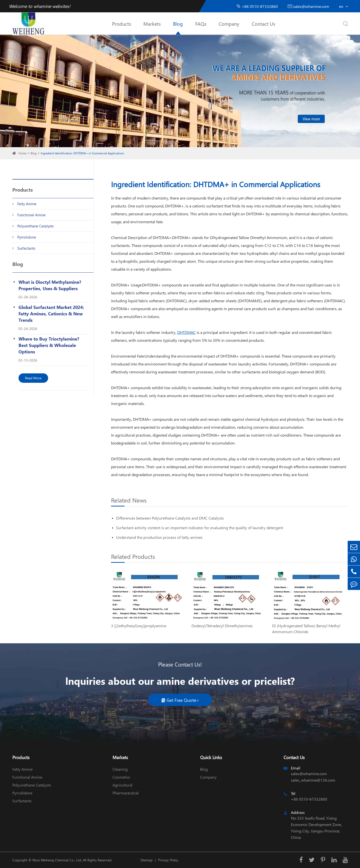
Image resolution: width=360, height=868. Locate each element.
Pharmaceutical (126, 793)
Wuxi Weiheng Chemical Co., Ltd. (57, 860)
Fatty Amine (27, 204)
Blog (178, 23)
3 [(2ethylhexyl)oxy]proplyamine (139, 626)
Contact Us (263, 23)
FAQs (201, 23)
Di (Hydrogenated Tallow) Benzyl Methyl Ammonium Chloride (306, 629)
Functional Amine (31, 215)
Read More (33, 378)
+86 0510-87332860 (257, 6)
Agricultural (123, 785)
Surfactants (26, 248)
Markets (152, 23)
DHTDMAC (186, 332)
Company (229, 23)
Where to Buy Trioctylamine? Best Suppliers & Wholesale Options (49, 345)
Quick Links (211, 757)
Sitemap (146, 860)
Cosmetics (121, 777)
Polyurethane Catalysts (35, 226)
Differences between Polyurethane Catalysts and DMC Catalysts (170, 518)
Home (22, 153)
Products (122, 23)
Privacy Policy (168, 860)
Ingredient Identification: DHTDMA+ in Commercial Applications (82, 153)
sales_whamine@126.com (313, 780)
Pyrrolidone (27, 237)
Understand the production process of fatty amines (159, 537)
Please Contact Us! (180, 664)
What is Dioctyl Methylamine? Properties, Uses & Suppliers (50, 285)
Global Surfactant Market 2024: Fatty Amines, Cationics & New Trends (51, 313)
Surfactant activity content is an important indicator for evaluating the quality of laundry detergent (199, 528)
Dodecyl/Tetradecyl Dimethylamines (222, 626)
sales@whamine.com (308, 6)
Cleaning (120, 769)
